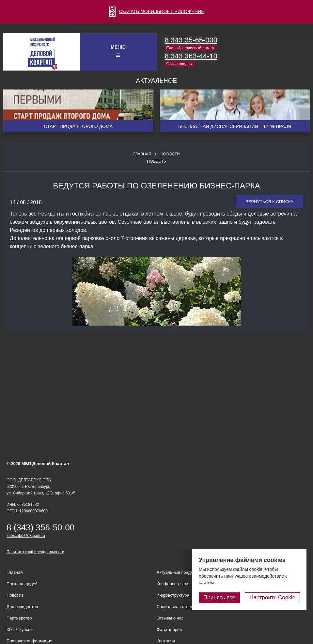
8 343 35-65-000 (191, 40)
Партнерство (19, 618)
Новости (170, 154)
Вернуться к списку (269, 202)
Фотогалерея (169, 629)
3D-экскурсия (20, 629)
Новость (156, 161)
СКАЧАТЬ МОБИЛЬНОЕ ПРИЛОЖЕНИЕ (156, 11)
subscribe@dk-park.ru (26, 536)
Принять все (219, 597)
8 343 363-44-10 (191, 56)
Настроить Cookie (272, 597)
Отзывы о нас (170, 618)
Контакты (166, 641)
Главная (142, 154)
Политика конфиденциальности (35, 552)
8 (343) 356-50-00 (40, 527)
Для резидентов (22, 607)
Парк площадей (22, 584)
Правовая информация (29, 641)
